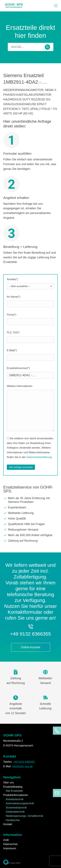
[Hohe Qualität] (30, 519)
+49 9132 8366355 (30, 634)
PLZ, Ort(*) (13, 332)
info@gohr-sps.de (22, 766)
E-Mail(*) (12, 350)
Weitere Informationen (20, 386)
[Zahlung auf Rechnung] (30, 541)
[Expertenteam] (30, 507)
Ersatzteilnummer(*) (18, 368)
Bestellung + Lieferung (20, 247)
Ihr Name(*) (14, 297)
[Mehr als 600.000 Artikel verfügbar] (30, 535)
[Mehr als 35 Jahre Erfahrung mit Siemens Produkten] (30, 500)
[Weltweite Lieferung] (30, 513)
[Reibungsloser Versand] (30, 530)
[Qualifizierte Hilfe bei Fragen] (30, 524)
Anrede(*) (12, 279)
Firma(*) (12, 315)
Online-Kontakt (30, 647)
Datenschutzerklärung (39, 457)
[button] (56, 6)
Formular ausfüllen (17, 153)
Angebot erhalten (16, 198)
